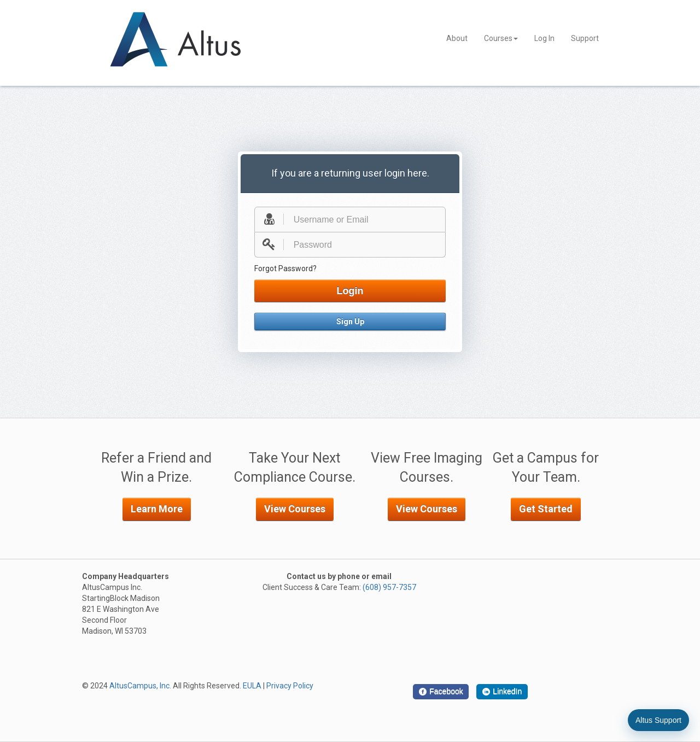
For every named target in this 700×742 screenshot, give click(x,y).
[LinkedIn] (502, 692)
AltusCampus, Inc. (140, 686)
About (457, 38)
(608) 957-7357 (389, 587)
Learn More (157, 509)
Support (585, 38)
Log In (544, 38)
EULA (252, 686)
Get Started (546, 509)
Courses (501, 38)
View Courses (295, 509)
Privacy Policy (290, 686)
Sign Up (350, 322)
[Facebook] (441, 692)
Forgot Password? (285, 268)
